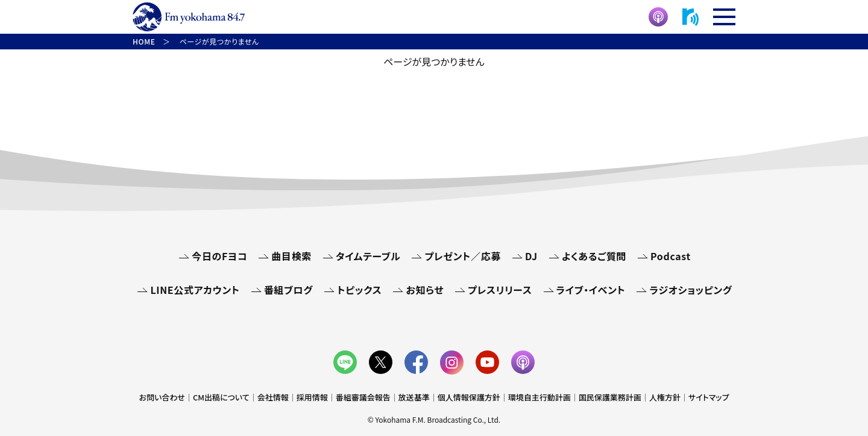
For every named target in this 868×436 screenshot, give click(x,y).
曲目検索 (291, 256)
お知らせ (425, 290)
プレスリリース (500, 290)
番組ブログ (288, 290)
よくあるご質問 (594, 256)
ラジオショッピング (690, 290)
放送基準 (414, 397)
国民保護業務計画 (610, 397)
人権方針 (665, 397)
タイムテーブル (368, 256)
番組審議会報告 (363, 397)
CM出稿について (221, 397)
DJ (531, 256)
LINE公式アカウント (195, 290)
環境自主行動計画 (539, 397)
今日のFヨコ (219, 256)
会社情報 (273, 397)
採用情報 (312, 397)
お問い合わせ (162, 397)
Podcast (671, 256)
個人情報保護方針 (469, 397)
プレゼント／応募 (463, 256)
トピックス (359, 290)
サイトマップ (709, 397)
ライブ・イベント (591, 290)
